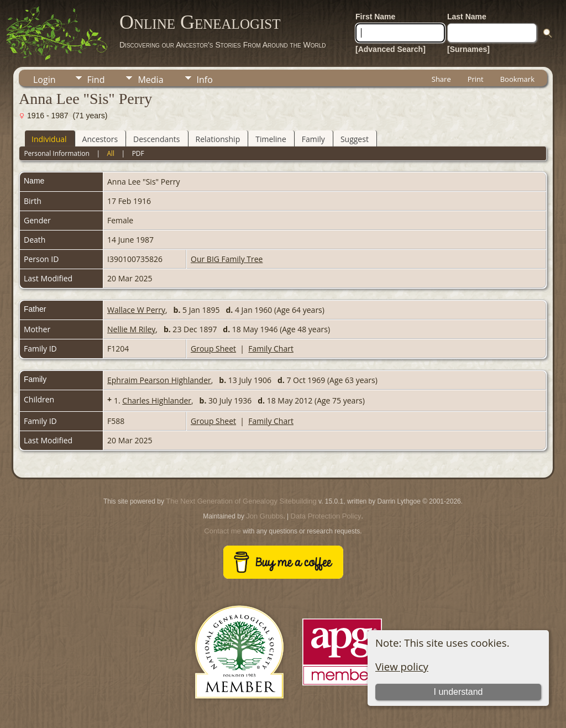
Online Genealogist (200, 22)
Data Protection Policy (326, 516)
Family (313, 139)
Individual (49, 139)
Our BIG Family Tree (227, 259)
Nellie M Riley (131, 329)
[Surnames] (468, 49)
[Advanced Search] (391, 49)
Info (205, 80)
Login (44, 80)
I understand (458, 692)
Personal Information (57, 153)
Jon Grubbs (264, 516)
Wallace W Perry (136, 310)
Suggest (355, 139)
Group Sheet (213, 349)
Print (476, 79)
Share (441, 79)
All (111, 153)
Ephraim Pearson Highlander (159, 380)
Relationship (218, 139)
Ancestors (100, 139)
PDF (138, 153)
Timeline (271, 139)
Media (150, 80)
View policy (402, 666)
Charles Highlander (157, 400)
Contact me (222, 531)
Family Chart (271, 349)
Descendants (156, 139)
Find (96, 80)
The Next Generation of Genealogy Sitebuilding (241, 501)
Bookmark (517, 79)
